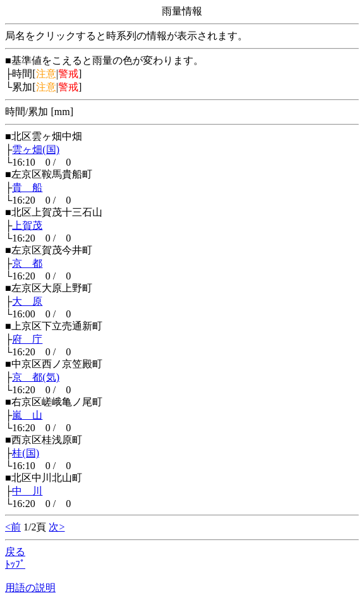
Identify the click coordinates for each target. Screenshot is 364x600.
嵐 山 (27, 415)
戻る (15, 552)
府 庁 (27, 339)
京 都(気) (36, 377)
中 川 (27, 491)
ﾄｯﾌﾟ (15, 564)
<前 (13, 527)
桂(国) (26, 453)
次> (57, 527)
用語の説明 (30, 588)
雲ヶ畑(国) (36, 150)
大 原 (27, 301)
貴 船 (27, 187)
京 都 (27, 263)
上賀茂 (27, 225)
